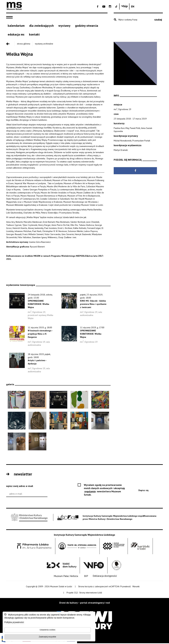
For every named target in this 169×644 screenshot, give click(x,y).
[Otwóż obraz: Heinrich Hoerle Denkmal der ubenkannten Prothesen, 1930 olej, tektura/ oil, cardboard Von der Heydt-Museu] (58, 421)
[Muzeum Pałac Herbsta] (66, 577)
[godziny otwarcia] (87, 27)
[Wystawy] (64, 27)
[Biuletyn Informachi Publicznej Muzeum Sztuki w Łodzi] (152, 6)
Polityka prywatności (15, 622)
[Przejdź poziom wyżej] (10, 44)
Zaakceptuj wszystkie (47, 636)
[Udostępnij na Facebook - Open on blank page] (135, 172)
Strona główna (23, 44)
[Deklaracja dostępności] (105, 577)
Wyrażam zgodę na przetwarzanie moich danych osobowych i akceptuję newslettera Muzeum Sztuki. (104, 490)
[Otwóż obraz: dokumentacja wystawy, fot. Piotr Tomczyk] (100, 421)
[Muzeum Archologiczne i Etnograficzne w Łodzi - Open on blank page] (114, 547)
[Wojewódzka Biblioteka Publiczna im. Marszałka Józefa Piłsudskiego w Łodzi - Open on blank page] (116, 566)
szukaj (158, 21)
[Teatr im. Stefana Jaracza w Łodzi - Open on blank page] (77, 547)
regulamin (90, 492)
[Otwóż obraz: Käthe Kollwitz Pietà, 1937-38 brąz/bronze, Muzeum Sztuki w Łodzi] (37, 421)
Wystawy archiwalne (43, 44)
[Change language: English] (160, 6)
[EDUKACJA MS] (16, 36)
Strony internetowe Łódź (91, 593)
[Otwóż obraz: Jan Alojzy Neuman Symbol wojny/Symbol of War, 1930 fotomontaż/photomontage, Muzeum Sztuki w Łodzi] (17, 421)
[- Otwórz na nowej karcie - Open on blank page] (125, 6)
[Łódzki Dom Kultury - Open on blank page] (62, 566)
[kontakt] (34, 36)
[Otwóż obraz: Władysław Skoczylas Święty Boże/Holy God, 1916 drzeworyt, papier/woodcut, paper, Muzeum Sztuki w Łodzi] (37, 400)
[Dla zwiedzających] (41, 27)
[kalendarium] (16, 27)
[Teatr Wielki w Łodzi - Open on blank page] (140, 547)
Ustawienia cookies (47, 629)
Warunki (136, 587)
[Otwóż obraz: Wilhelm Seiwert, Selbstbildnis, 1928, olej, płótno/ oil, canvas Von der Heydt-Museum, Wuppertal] (79, 421)
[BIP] (86, 577)
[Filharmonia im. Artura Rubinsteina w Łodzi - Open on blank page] (34, 547)
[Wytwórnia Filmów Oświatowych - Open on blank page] (94, 566)
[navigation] (10, 18)
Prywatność (126, 587)
